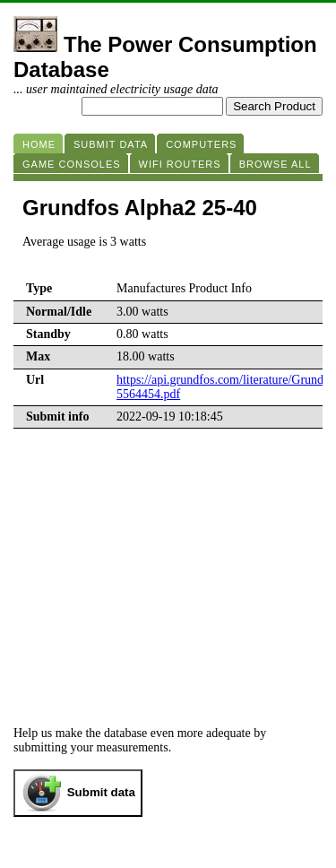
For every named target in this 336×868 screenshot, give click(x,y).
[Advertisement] (168, 563)
